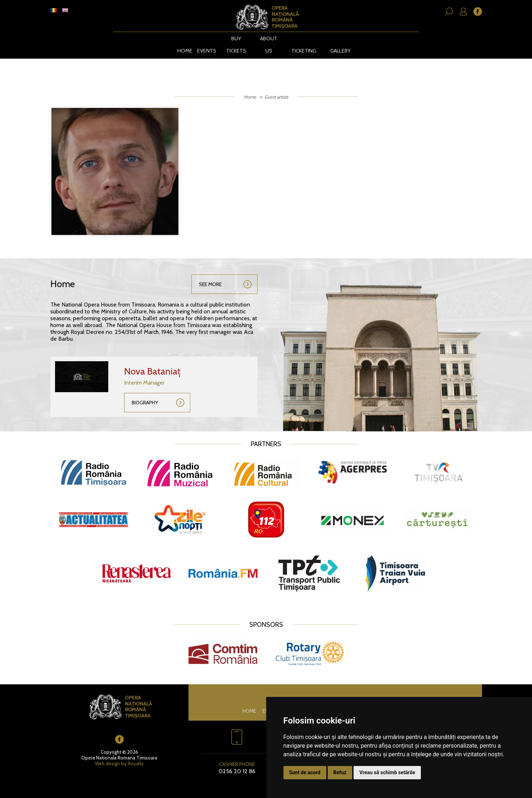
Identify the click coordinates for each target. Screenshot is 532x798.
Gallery (341, 44)
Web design (108, 757)
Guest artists (276, 90)
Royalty (136, 757)
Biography (145, 395)
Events (204, 44)
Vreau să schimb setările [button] (387, 772)
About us (266, 44)
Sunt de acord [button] (305, 772)
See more (210, 277)
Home (182, 44)
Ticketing (302, 44)
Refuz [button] (340, 772)
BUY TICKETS (233, 44)
